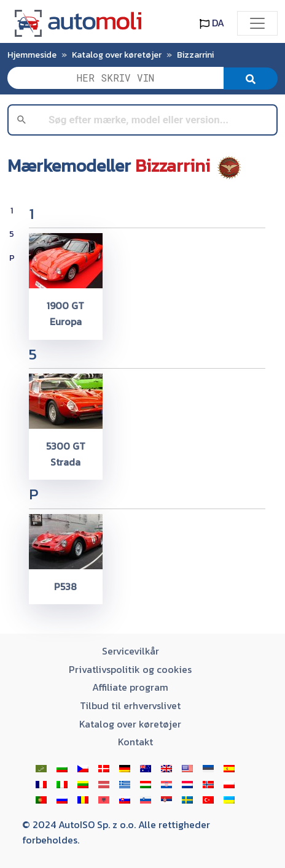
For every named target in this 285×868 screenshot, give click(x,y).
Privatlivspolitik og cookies (130, 669)
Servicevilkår (131, 651)
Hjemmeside (32, 55)
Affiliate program (130, 687)
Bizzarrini (195, 55)
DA (212, 23)
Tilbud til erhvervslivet (130, 705)
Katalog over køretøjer (117, 55)
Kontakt (135, 742)
